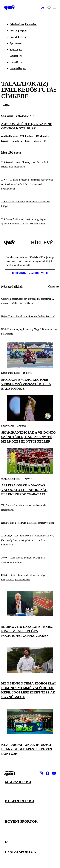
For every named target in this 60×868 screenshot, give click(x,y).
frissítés (5, 141)
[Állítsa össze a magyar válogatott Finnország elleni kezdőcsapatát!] (30, 473)
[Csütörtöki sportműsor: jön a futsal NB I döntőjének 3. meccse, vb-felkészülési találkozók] (30, 301)
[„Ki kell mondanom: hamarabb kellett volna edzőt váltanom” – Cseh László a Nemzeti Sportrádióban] (30, 184)
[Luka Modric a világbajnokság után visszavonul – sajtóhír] (30, 560)
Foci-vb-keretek (18, 37)
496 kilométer (43, 136)
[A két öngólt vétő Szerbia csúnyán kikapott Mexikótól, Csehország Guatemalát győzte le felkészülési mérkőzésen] (30, 540)
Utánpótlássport (18, 68)
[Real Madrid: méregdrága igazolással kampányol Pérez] (30, 523)
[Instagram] (41, 773)
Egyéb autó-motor (11, 373)
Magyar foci (18, 782)
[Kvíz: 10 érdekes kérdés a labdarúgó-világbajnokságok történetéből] (30, 577)
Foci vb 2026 (8, 426)
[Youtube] (54, 773)
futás (28, 141)
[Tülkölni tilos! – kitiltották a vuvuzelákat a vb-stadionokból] (30, 508)
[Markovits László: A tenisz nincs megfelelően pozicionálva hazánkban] (30, 615)
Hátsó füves (16, 62)
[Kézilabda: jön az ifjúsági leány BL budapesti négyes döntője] (30, 734)
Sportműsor (16, 43)
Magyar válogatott (11, 479)
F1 (7, 842)
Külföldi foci (20, 801)
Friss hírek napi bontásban (23, 24)
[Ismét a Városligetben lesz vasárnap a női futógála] (30, 204)
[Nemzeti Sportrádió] (43, 8)
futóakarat (17, 141)
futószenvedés (40, 141)
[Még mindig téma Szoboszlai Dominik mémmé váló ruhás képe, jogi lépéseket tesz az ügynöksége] (30, 672)
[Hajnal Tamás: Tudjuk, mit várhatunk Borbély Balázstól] (30, 316)
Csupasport (16, 56)
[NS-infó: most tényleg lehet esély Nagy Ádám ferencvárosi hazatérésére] (30, 332)
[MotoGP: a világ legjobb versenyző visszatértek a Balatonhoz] (30, 367)
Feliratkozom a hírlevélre (30, 273)
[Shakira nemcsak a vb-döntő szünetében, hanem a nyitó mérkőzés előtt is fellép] (30, 420)
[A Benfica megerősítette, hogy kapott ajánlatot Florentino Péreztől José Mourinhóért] (30, 221)
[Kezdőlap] (9, 8)
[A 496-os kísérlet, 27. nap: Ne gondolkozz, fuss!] (30, 126)
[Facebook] (47, 773)
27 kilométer (27, 136)
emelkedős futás (9, 136)
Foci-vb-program (18, 31)
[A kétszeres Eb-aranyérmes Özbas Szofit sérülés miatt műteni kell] (30, 165)
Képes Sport (16, 50)
